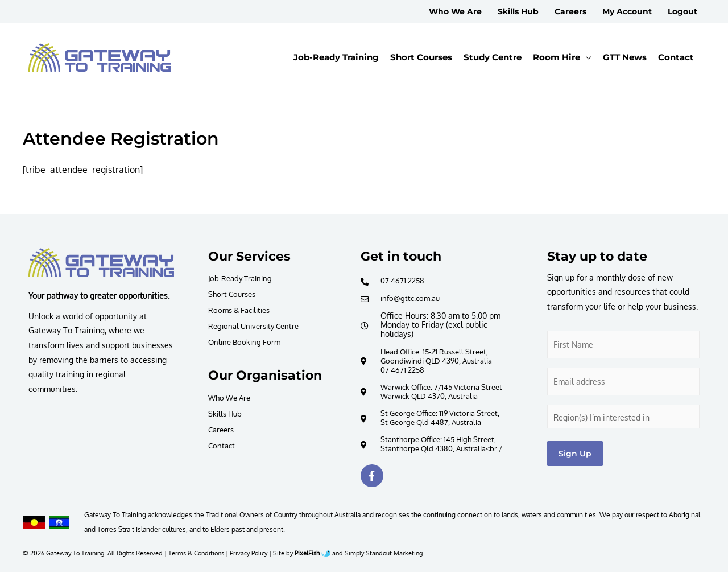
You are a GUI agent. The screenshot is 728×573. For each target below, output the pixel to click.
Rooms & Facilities (242, 310)
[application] (586, 57)
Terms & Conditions (196, 554)
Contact (222, 445)
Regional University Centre (257, 326)
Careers (222, 429)
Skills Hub (226, 413)
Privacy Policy (249, 554)
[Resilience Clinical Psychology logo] (101, 263)
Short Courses (234, 294)
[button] (562, 57)
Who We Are (231, 397)
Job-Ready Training (243, 278)
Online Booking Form (247, 342)
